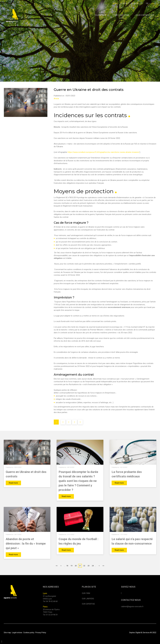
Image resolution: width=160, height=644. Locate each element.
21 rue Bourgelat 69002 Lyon (49, 597)
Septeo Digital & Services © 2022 (143, 633)
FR (147, 3)
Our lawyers (121, 15)
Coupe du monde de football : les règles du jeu (78, 541)
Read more (13, 483)
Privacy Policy (41, 633)
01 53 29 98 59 (52, 615)
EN (153, 3)
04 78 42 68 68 (52, 601)
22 (84, 566)
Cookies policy (29, 633)
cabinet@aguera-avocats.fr (132, 606)
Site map (7, 633)
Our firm (100, 15)
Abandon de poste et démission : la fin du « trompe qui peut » (26, 544)
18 (67, 566)
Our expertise (145, 15)
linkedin (141, 3)
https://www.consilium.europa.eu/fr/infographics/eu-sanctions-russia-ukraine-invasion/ (104, 152)
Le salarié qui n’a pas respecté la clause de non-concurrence (132, 541)
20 (76, 566)
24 (93, 566)
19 (71, 566)
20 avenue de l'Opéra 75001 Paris (51, 611)
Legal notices (17, 633)
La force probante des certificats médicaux (127, 474)
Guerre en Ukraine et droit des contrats (26, 474)
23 (88, 566)
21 (80, 566)
